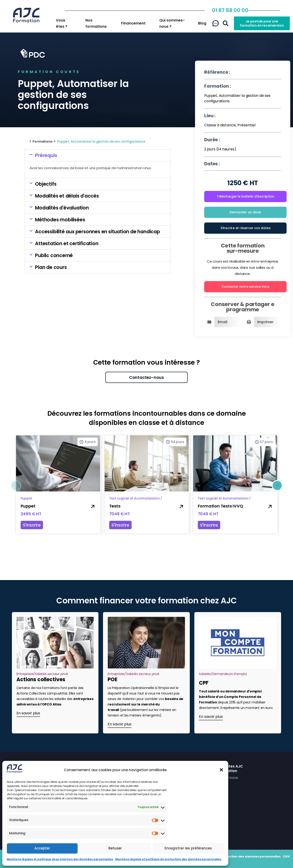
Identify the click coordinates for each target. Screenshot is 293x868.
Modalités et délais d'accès (67, 196)
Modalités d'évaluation (62, 208)
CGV (286, 856)
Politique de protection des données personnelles (240, 856)
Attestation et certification (67, 243)
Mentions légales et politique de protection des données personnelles (60, 859)
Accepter (42, 848)
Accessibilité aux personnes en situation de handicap (98, 232)
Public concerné (54, 255)
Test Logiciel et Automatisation (134, 498)
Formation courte (49, 72)
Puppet (26, 498)
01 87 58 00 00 (230, 10)
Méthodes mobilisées (60, 220)
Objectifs (46, 184)
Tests (115, 506)
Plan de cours (51, 267)
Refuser (115, 848)
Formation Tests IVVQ (220, 506)
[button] (221, 770)
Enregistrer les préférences (188, 848)
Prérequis (46, 155)
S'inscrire (32, 525)
